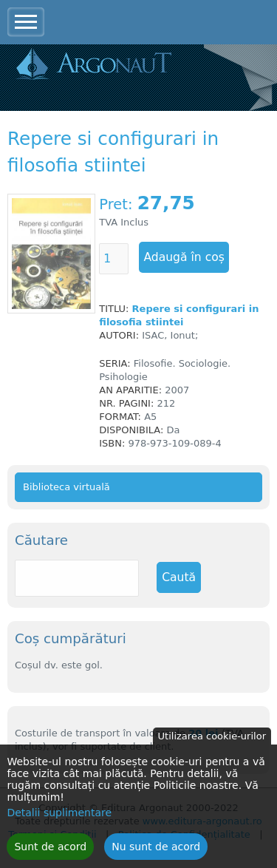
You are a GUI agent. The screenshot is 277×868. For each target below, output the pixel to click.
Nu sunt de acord (156, 853)
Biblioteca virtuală (66, 487)
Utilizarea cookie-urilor (212, 743)
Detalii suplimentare (59, 819)
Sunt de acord (50, 853)
